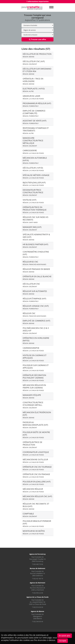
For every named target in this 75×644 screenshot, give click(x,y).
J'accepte (63, 641)
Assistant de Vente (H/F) (35, 122)
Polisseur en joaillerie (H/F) (37, 483)
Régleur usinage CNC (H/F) (36, 307)
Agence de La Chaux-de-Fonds (37, 597)
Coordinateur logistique (36, 453)
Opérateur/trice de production (32, 445)
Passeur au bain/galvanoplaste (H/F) (35, 425)
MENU (51, 7)
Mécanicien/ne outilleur (35, 461)
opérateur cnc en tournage (37, 468)
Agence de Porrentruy (37, 554)
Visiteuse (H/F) (33, 201)
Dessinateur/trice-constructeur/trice (33, 192)
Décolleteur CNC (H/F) (34, 63)
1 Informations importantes (37, 1)
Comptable (30, 515)
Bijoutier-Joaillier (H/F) (34, 184)
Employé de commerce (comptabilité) (34, 113)
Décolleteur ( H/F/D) (33, 169)
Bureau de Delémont (37, 568)
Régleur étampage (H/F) (34, 300)
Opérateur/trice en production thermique (35, 210)
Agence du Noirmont (37, 583)
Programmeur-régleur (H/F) (37, 105)
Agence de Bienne (37, 611)
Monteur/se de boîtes (34, 532)
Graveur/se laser (33, 97)
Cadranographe (33, 349)
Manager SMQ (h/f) (32, 228)
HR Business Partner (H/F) (35, 246)
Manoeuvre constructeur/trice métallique (33, 142)
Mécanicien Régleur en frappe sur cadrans (34, 388)
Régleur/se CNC (34, 263)
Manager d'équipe (32, 396)
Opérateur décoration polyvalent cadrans (34, 378)
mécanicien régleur (33, 490)
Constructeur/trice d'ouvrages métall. (33, 405)
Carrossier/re (33, 152)
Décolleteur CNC (31, 285)
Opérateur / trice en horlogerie (33, 81)
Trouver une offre (37, 39)
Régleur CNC (34, 315)
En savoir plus (65, 636)
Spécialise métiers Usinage (36, 176)
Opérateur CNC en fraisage (36, 475)
